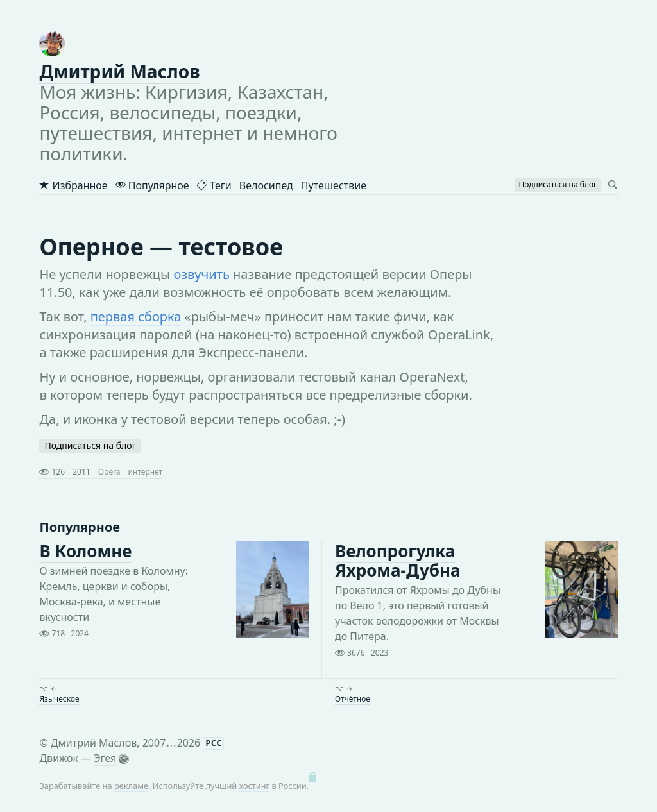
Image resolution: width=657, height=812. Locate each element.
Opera (109, 472)
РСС (214, 743)
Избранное (73, 185)
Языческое (59, 699)
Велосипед (266, 185)
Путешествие (334, 185)
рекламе (131, 786)
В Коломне (85, 551)
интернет (146, 472)
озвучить (201, 274)
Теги (214, 185)
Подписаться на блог (90, 445)
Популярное (152, 185)
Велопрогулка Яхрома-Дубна (398, 561)
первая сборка (136, 317)
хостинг (255, 786)
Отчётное (353, 699)
